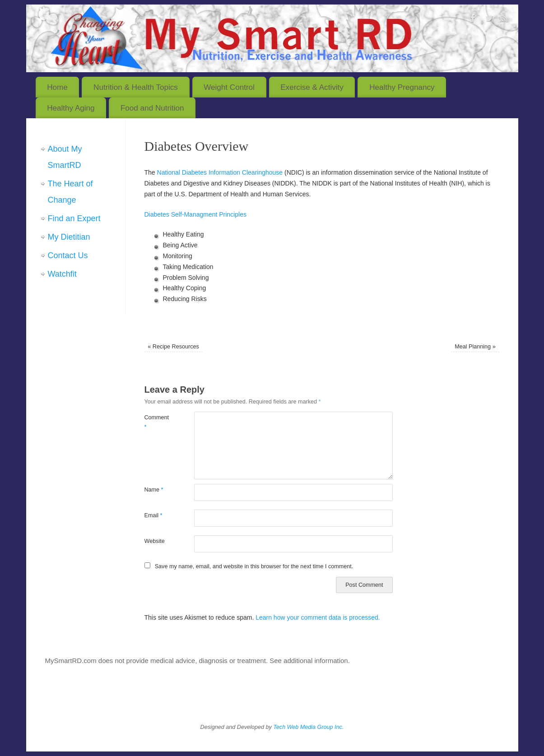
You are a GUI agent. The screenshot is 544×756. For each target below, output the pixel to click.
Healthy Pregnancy (402, 87)
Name (154, 490)
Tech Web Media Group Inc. (308, 727)
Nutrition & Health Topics (136, 87)
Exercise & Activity (312, 87)
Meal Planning (475, 347)
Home (57, 87)
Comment (157, 422)
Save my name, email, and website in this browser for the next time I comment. (254, 566)
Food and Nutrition (152, 108)
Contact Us (68, 255)
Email (153, 515)
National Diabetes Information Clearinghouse (220, 172)
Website (155, 541)
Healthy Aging (71, 108)
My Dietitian (69, 237)
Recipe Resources (173, 347)
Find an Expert (74, 218)
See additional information (309, 661)
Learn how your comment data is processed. (318, 617)
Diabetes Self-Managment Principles (195, 214)
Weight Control (229, 87)
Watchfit (62, 274)
